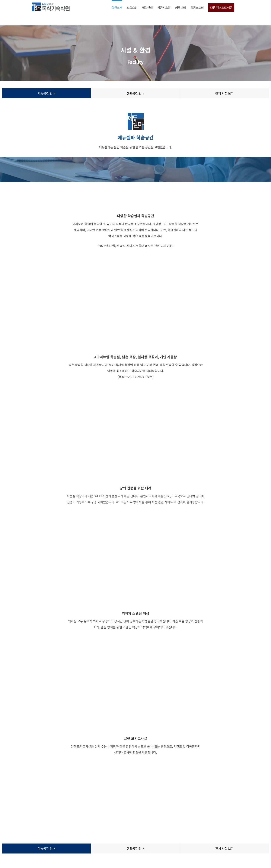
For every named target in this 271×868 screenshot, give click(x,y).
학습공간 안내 (46, 93)
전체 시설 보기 (225, 93)
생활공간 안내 (135, 93)
